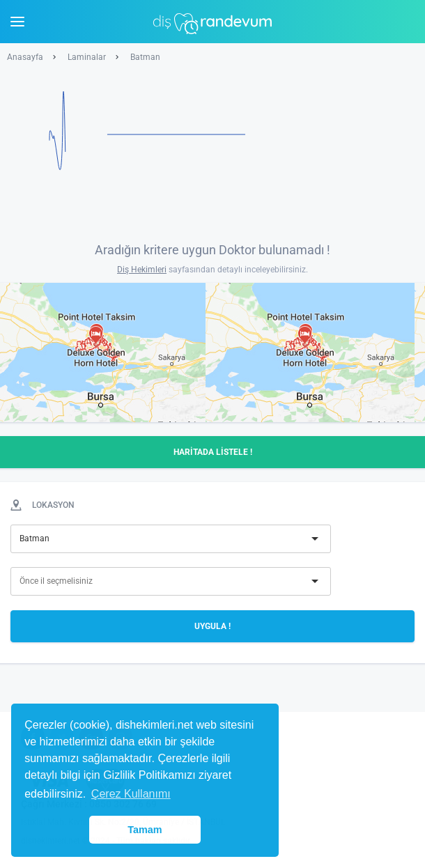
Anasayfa (25, 57)
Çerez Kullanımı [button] (131, 794)
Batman (145, 57)
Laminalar (87, 57)
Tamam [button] (145, 830)
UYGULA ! (212, 626)
